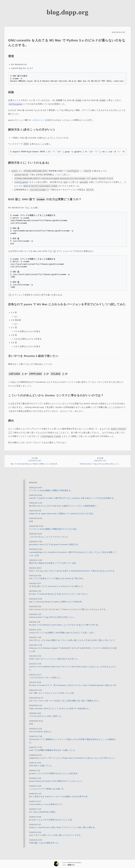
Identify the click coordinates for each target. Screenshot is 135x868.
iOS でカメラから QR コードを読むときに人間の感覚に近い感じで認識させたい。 (65, 701)
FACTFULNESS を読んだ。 (41, 732)
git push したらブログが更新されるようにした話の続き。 (54, 773)
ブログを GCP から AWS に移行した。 (46, 716)
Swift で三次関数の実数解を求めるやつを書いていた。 (53, 750)
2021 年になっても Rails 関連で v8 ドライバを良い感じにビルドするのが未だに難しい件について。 (73, 640)
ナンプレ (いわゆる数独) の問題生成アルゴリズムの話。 (54, 529)
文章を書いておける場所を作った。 (45, 843)
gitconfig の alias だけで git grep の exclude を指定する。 (55, 544)
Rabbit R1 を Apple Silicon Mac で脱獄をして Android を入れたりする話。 (62, 514)
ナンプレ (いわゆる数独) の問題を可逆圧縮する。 (51, 490)
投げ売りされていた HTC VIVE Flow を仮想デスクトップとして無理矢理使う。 (64, 506)
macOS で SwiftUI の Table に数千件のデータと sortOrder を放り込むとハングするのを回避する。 (72, 498)
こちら (58, 175)
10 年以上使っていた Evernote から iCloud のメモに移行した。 (57, 586)
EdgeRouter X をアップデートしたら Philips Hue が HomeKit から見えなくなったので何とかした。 (73, 758)
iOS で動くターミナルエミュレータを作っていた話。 (52, 693)
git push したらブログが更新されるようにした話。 (51, 820)
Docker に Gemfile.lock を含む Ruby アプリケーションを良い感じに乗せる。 (63, 827)
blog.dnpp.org (67, 12)
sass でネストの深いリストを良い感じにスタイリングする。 (56, 835)
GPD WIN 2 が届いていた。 (41, 766)
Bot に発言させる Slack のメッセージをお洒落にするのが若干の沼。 (59, 797)
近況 (31, 521)
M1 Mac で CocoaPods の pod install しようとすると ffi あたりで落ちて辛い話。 (65, 625)
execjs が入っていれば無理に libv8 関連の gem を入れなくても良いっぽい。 (63, 632)
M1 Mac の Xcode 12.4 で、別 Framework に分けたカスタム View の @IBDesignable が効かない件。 (74, 685)
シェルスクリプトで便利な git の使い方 (46, 789)
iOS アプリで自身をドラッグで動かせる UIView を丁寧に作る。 (57, 579)
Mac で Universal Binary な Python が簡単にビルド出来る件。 (35, 464)
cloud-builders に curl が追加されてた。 (47, 804)
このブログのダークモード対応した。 (46, 677)
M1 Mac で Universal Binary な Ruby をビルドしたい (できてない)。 (59, 594)
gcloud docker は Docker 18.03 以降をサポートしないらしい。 (57, 781)
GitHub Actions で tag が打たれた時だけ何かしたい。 (100, 464)
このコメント (38, 120)
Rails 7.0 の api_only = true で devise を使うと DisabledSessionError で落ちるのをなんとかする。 (73, 571)
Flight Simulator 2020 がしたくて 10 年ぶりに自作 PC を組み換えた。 (60, 708)
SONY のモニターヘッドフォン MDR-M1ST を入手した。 (54, 659)
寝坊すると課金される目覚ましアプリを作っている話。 (53, 563)
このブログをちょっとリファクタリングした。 (50, 537)
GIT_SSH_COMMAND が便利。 (43, 812)
